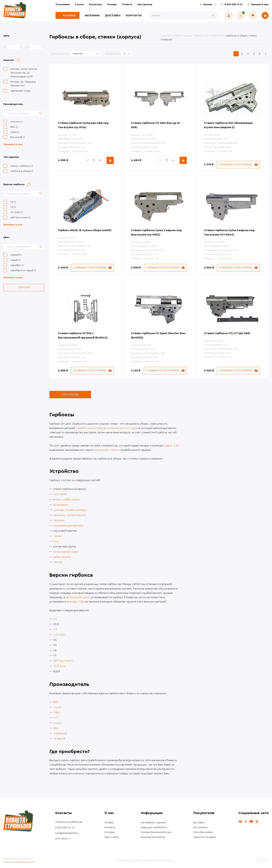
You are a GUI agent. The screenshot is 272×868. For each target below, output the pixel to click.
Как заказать (201, 827)
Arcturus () (16, 122)
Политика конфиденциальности (19, 862)
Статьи (79, 5)
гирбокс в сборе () (22, 171)
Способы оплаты (203, 832)
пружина (59, 520)
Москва (208, 5)
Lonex (58, 723)
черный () (16, 255)
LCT (56, 718)
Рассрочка (95, 5)
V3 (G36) (59, 635)
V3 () (13, 207)
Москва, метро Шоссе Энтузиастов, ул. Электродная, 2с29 (24, 73)
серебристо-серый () (23, 270)
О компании (63, 5)
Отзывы (112, 5)
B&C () (14, 127)
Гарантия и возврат (205, 837)
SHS (56, 728)
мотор (58, 562)
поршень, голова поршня (70, 515)
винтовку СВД (76, 602)
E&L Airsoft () (18, 137)
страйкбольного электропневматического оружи (107, 428)
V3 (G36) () (17, 212)
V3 (55, 630)
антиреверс (61, 505)
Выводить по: (113, 54)
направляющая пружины (68, 526)
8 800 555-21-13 (65, 828)
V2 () (13, 202)
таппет (58, 536)
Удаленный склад (20, 91)
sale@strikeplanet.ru (67, 833)
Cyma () (15, 132)
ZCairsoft (59, 739)
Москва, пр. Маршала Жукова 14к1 (23, 84)
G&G (57, 712)
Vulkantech (60, 733)
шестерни (60, 494)
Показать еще (70, 394)
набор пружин (62, 557)
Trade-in (127, 5)
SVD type (60, 666)
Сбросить (24, 287)
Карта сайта (112, 837)
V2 (55, 619)
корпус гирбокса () (22, 166)
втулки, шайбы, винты (66, 500)
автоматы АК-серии (78, 597)
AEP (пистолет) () (20, 218)
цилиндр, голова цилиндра (70, 510)
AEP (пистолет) (63, 661)
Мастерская (145, 5)
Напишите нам (260, 5)
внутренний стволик (106, 450)
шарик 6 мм (172, 446)
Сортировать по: (59, 54)
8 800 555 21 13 (233, 5)
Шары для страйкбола (154, 827)
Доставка (113, 15)
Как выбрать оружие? (154, 823)
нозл (56, 541)
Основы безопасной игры (156, 832)
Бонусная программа (153, 837)
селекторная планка (66, 552)
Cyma (57, 707)
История (109, 832)
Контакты (134, 15)
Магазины (92, 15)
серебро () (17, 265)
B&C (56, 702)
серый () (15, 260)
